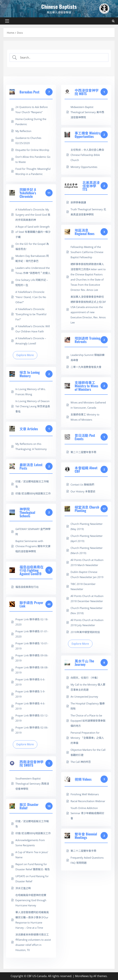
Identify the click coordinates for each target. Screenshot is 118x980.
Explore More (25, 355)
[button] (7, 21)
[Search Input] (62, 58)
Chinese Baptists (59, 6)
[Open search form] (113, 21)
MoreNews (82, 976)
